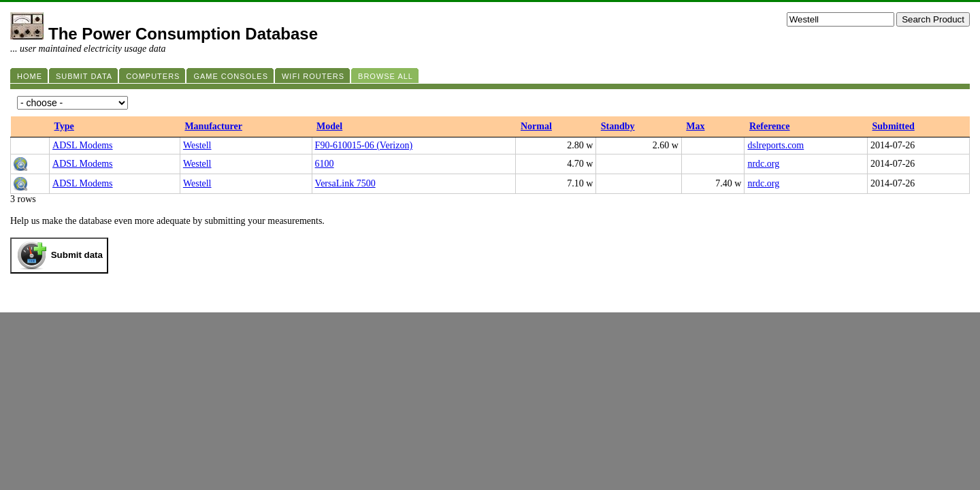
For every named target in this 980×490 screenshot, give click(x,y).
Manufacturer (213, 126)
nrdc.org (763, 164)
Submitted (894, 126)
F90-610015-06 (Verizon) (364, 145)
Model (329, 126)
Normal (536, 126)
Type (64, 126)
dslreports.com (775, 145)
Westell (197, 145)
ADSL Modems (83, 145)
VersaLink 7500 (345, 183)
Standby (618, 126)
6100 (325, 164)
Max (695, 126)
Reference (770, 126)
